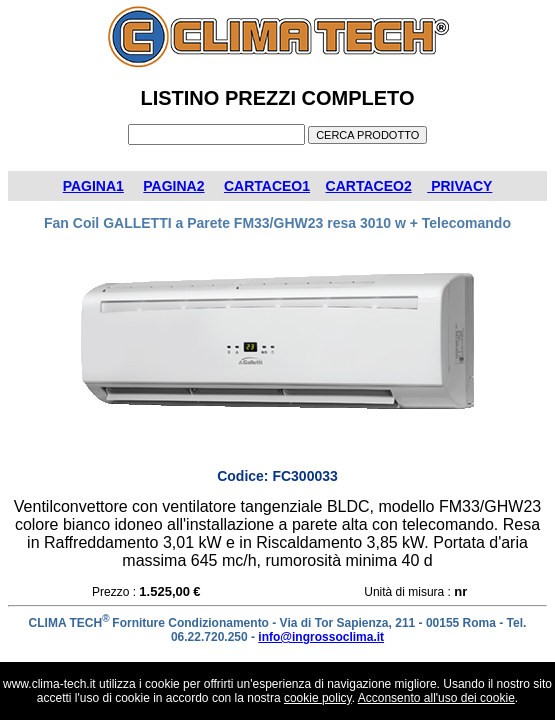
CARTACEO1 (267, 186)
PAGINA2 (173, 186)
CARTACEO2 (369, 186)
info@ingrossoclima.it (321, 637)
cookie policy (318, 698)
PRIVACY (459, 186)
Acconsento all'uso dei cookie (436, 698)
